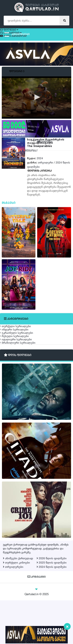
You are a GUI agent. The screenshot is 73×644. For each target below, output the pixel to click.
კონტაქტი (36, 621)
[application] (36, 104)
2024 (40, 165)
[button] (37, 104)
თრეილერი (46, 169)
